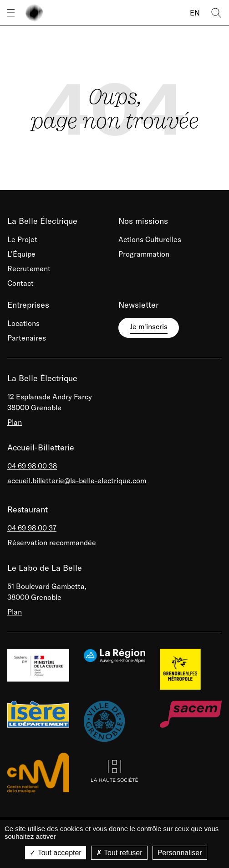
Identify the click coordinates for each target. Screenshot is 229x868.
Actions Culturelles (150, 239)
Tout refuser (119, 853)
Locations (23, 323)
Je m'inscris (149, 326)
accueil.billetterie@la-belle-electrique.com (77, 480)
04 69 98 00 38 (32, 466)
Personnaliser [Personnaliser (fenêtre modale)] (180, 853)
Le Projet (22, 239)
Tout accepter (55, 853)
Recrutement (29, 269)
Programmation (144, 254)
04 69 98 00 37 (32, 528)
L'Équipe (21, 254)
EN (195, 13)
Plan (15, 422)
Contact (20, 283)
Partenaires (27, 338)
